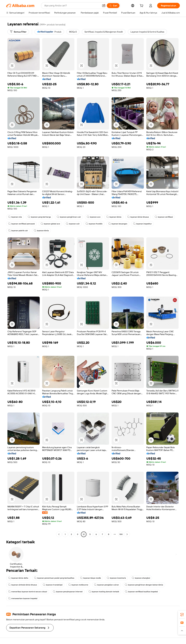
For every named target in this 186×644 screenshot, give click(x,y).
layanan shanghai (141, 578)
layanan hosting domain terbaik (104, 592)
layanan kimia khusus (138, 217)
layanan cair (73, 224)
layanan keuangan (118, 224)
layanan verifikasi (164, 217)
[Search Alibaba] (72, 6)
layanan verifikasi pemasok (21, 224)
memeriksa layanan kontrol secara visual (28, 592)
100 (121, 534)
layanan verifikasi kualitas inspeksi (141, 592)
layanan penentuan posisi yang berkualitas (54, 578)
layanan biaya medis (91, 578)
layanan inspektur (142, 224)
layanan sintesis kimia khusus (23, 585)
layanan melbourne (78, 585)
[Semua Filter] (18, 32)
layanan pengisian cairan (106, 585)
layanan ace (94, 217)
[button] (104, 6)
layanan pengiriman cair (69, 217)
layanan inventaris (116, 578)
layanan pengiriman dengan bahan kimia (144, 585)
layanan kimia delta (18, 578)
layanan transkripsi (53, 585)
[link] (182, 615)
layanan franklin (94, 224)
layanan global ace (50, 224)
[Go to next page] (127, 534)
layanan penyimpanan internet (68, 592)
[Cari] (113, 6)
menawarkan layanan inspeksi (23, 598)
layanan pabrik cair (18, 231)
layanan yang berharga (39, 217)
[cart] (142, 6)
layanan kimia (114, 217)
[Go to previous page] (59, 534)
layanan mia (15, 217)
